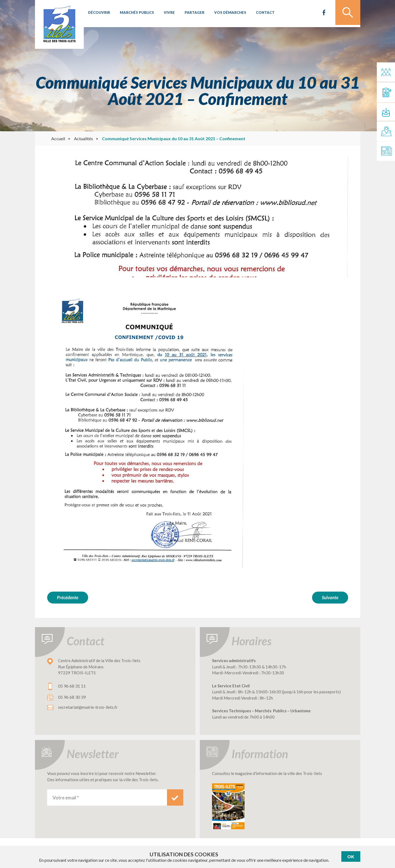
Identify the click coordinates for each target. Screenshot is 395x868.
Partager (192, 14)
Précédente (68, 597)
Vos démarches (227, 14)
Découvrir (99, 14)
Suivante (330, 597)
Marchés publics (136, 14)
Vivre (167, 14)
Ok (351, 856)
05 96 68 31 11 (72, 685)
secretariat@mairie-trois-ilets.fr (88, 706)
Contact (261, 14)
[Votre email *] (107, 797)
